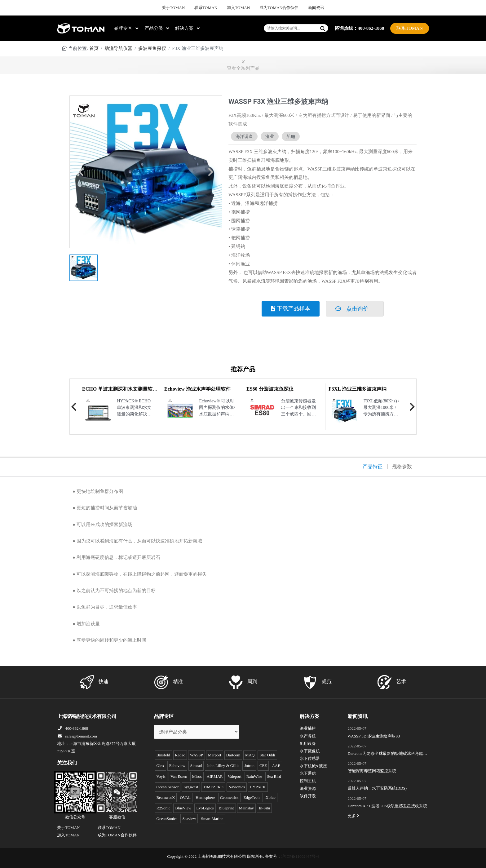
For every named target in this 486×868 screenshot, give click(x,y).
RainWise (254, 776)
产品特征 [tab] (373, 467)
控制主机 (308, 781)
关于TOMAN (182, 8)
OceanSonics (167, 819)
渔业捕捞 (308, 728)
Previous (74, 407)
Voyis (161, 776)
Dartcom (233, 755)
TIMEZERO (213, 787)
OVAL (185, 797)
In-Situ (264, 808)
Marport (215, 755)
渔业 (270, 136)
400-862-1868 (73, 728)
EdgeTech (252, 797)
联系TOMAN (210, 8)
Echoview (177, 766)
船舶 (291, 136)
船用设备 (308, 744)
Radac (180, 755)
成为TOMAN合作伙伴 (275, 8)
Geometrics (229, 797)
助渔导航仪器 (118, 48)
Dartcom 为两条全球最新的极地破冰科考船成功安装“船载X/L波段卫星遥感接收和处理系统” (388, 754)
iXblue (270, 797)
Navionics (237, 787)
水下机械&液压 (313, 766)
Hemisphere (205, 797)
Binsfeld (163, 755)
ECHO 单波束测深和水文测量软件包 (120, 391)
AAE (276, 766)
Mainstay (246, 808)
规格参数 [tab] (402, 467)
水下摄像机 (310, 751)
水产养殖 (308, 736)
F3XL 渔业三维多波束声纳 (358, 389)
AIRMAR (215, 776)
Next (412, 407)
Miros (197, 776)
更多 (354, 816)
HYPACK (258, 787)
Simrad (196, 766)
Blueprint (226, 808)
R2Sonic (163, 808)
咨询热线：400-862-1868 (359, 28)
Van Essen (179, 776)
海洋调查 (244, 136)
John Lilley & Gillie (223, 766)
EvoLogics (205, 808)
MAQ (250, 755)
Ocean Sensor (168, 787)
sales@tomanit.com (77, 736)
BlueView (183, 808)
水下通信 (308, 773)
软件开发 (308, 796)
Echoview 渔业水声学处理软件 (197, 389)
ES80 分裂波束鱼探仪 (270, 389)
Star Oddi (267, 755)
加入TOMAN (239, 8)
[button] (81, 172)
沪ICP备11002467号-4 (300, 856)
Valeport (235, 776)
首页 (94, 48)
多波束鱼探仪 (152, 48)
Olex (160, 766)
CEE (263, 766)
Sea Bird (274, 776)
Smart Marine (212, 819)
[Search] (323, 28)
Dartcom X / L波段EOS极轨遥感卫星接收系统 (388, 806)
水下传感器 (310, 758)
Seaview (189, 819)
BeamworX (166, 797)
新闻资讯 (307, 8)
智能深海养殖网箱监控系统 (372, 771)
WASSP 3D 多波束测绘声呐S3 (374, 736)
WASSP (197, 755)
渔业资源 (308, 788)
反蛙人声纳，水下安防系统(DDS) (377, 788)
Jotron (249, 766)
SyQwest (191, 787)
